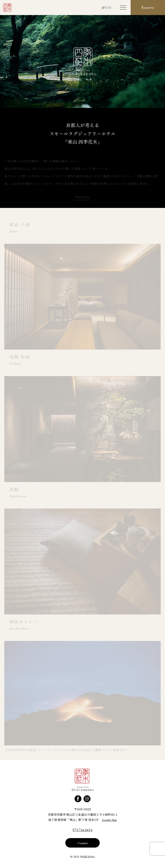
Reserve (148, 7)
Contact (83, 843)
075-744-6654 (82, 830)
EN (109, 8)
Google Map (109, 820)
